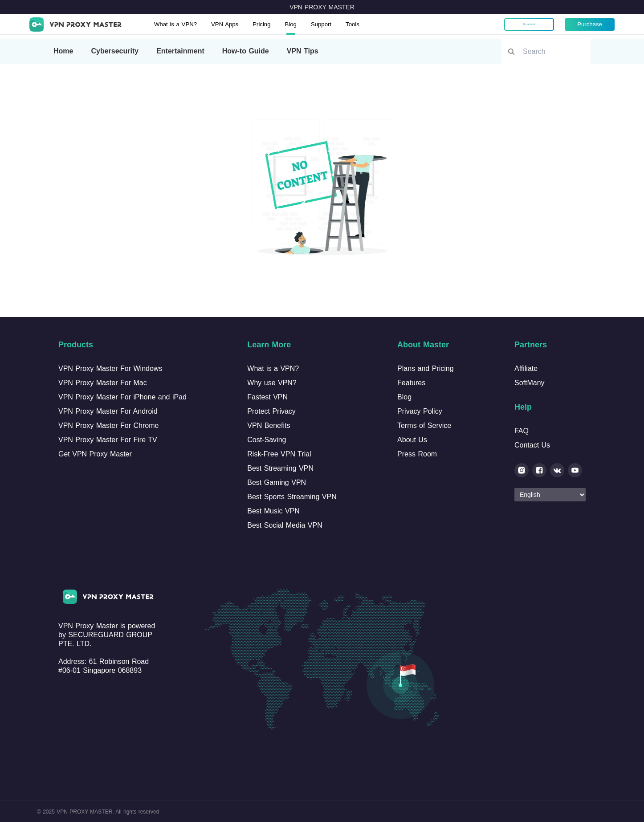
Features (411, 383)
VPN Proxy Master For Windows (110, 368)
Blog (317, 26)
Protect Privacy (271, 411)
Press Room (417, 454)
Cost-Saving (267, 440)
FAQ (522, 431)
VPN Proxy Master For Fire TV (108, 440)
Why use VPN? (272, 383)
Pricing (284, 26)
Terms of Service (424, 425)
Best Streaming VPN (280, 468)
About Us (412, 440)
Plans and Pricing (426, 368)
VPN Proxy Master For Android (108, 411)
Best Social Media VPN (285, 525)
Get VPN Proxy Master (95, 454)
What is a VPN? (186, 26)
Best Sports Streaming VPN (292, 497)
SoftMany (530, 383)
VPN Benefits (269, 425)
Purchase (583, 26)
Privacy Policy (420, 411)
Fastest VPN (267, 397)
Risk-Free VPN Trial (279, 454)
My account (523, 26)
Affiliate (526, 368)
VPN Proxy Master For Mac (103, 383)
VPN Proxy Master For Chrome (108, 425)
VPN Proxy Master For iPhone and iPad (122, 397)
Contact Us (532, 445)
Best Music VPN (273, 511)
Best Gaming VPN (277, 482)
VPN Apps (243, 26)
